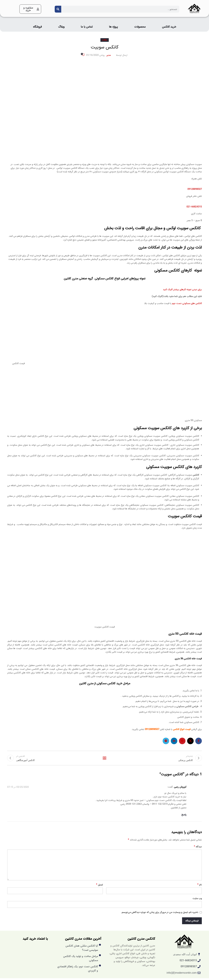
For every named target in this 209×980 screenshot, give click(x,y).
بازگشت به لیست (105, 759)
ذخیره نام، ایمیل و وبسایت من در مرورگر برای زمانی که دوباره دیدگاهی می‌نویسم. (160, 914)
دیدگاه (198, 849)
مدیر (109, 55)
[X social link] (190, 741)
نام (200, 886)
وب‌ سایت (197, 900)
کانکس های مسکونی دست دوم (187, 303)
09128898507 (195, 189)
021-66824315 (194, 207)
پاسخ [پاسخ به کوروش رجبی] (184, 816)
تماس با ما (87, 27)
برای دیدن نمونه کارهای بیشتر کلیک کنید (182, 290)
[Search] (58, 9)
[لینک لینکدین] (174, 741)
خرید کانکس (169, 27)
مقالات (105, 40)
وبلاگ (61, 27)
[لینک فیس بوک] (199, 741)
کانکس (196, 475)
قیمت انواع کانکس (182, 729)
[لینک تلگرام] (166, 741)
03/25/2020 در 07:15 (18, 789)
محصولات (140, 27)
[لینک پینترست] (182, 741)
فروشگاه (37, 27)
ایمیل (99, 886)
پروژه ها (113, 27)
